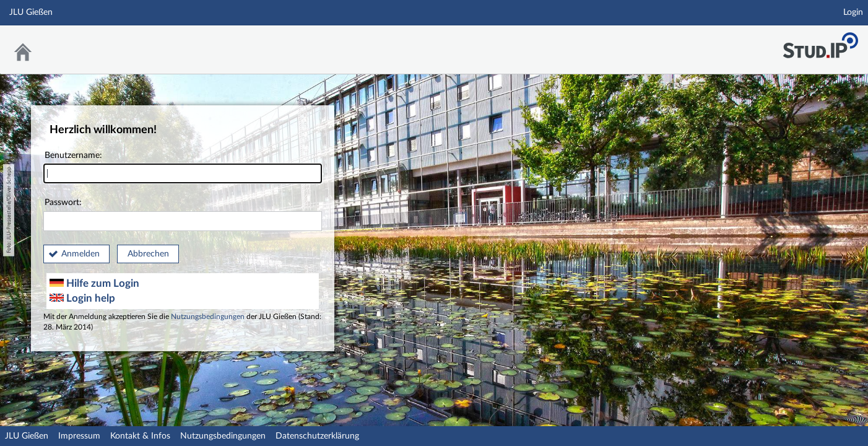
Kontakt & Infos (140, 436)
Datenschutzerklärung (317, 436)
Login (853, 12)
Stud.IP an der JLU (820, 42)
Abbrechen (148, 254)
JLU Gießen (27, 436)
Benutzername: (183, 168)
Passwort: (183, 215)
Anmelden (80, 254)
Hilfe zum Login (94, 283)
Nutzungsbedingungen (208, 317)
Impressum (79, 436)
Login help (82, 298)
